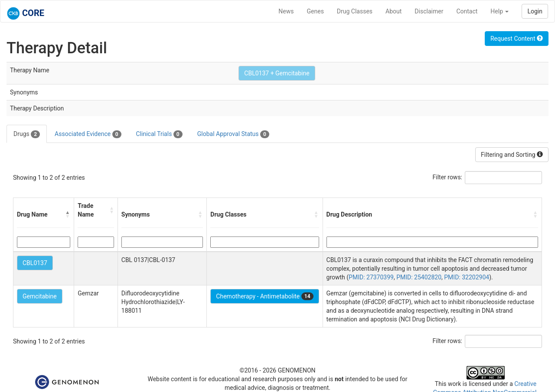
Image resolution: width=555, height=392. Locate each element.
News (286, 11)
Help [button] (499, 11)
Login (535, 11)
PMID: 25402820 (419, 277)
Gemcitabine (40, 296)
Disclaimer (429, 11)
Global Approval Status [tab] (233, 134)
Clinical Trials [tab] (159, 134)
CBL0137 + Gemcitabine (277, 73)
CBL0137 (35, 263)
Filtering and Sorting (512, 155)
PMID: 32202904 (467, 277)
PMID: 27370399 (371, 277)
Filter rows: (448, 177)
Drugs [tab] (27, 134)
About (393, 11)
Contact (467, 11)
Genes (315, 11)
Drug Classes (355, 11)
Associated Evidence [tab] (88, 134)
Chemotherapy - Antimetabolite (264, 296)
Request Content (517, 39)
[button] (68, 214)
